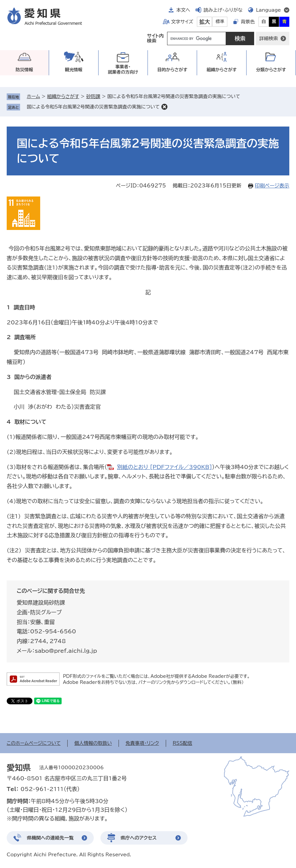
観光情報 (74, 70)
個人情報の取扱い (93, 743)
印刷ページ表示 (272, 186)
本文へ (183, 10)
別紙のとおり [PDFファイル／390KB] (165, 467)
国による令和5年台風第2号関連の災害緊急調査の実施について (93, 107)
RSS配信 (183, 743)
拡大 (205, 22)
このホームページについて (34, 743)
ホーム (33, 96)
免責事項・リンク (142, 743)
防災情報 (24, 70)
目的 (172, 70)
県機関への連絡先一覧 (50, 838)
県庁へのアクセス (139, 838)
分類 (271, 70)
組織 (222, 70)
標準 (220, 22)
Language (268, 10)
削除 (164, 107)
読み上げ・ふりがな (223, 10)
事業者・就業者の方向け (123, 69)
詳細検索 (269, 38)
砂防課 (93, 96)
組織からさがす (63, 96)
